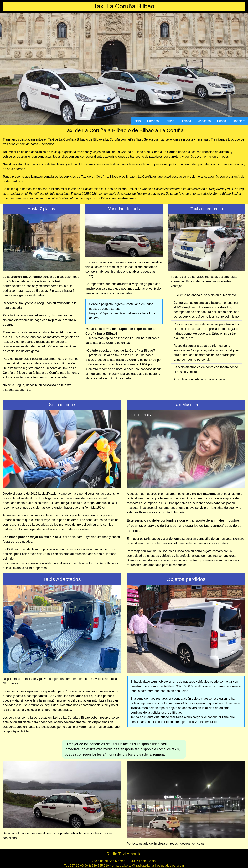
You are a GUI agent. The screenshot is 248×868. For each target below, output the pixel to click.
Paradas (153, 121)
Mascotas (204, 121)
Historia (186, 121)
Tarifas (170, 121)
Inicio (137, 121)
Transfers (239, 121)
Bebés (222, 121)
